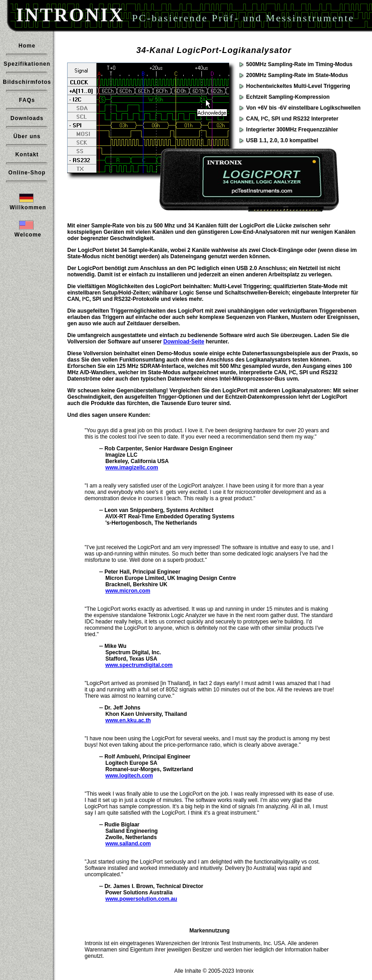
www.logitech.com (129, 776)
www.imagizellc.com (132, 468)
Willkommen (28, 208)
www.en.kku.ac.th (128, 720)
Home (27, 46)
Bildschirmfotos (27, 82)
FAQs (27, 100)
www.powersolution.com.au (141, 899)
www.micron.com (128, 591)
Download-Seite (184, 342)
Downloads (27, 118)
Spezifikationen (27, 64)
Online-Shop (27, 173)
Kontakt (27, 154)
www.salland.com (128, 844)
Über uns (27, 136)
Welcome (28, 235)
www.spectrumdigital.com (139, 665)
